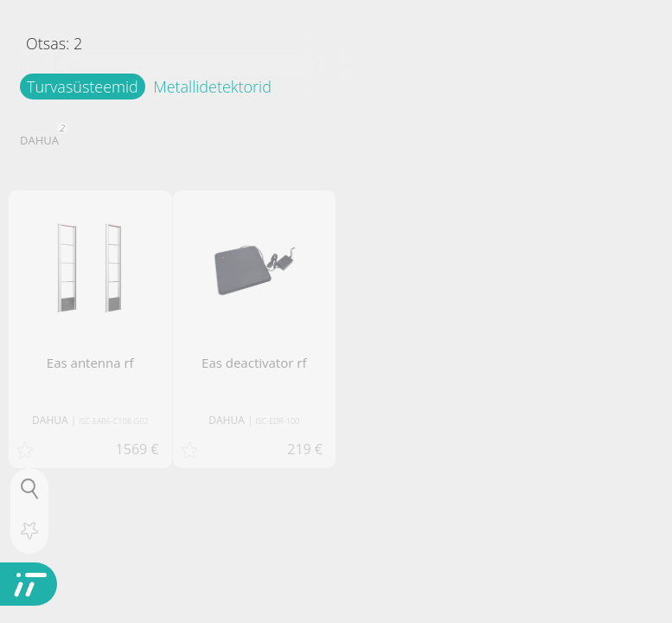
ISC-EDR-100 (278, 421)
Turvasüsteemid (83, 87)
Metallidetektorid (212, 87)
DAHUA (42, 138)
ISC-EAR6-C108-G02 (113, 421)
